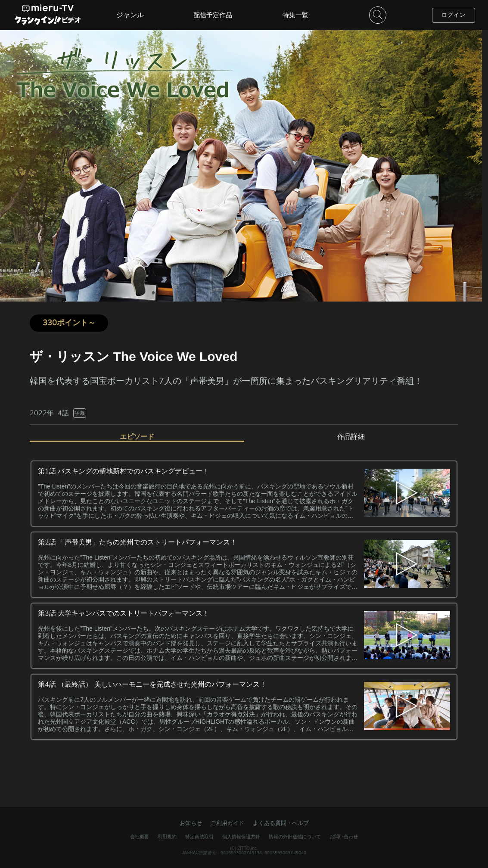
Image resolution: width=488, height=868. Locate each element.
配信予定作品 (213, 15)
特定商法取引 (199, 837)
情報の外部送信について (295, 837)
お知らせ (191, 823)
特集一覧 (295, 15)
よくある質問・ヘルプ (281, 823)
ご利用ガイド (227, 823)
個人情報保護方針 (241, 837)
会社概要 (140, 837)
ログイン (454, 15)
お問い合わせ (344, 837)
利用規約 (167, 837)
